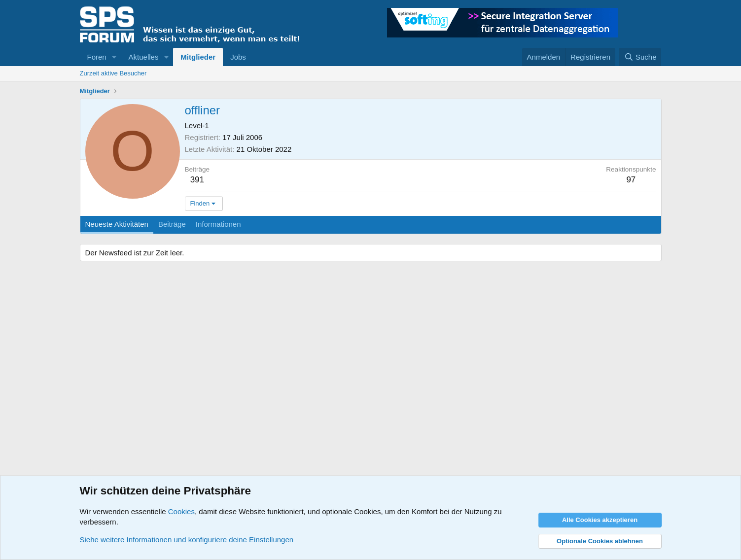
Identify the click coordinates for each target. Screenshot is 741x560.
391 (197, 180)
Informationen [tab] (218, 224)
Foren (97, 57)
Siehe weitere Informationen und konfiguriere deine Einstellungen (187, 540)
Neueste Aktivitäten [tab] (117, 224)
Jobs (238, 57)
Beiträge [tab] (172, 224)
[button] (114, 57)
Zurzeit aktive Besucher (113, 73)
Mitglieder (198, 57)
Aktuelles (144, 57)
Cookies (181, 511)
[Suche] (640, 57)
